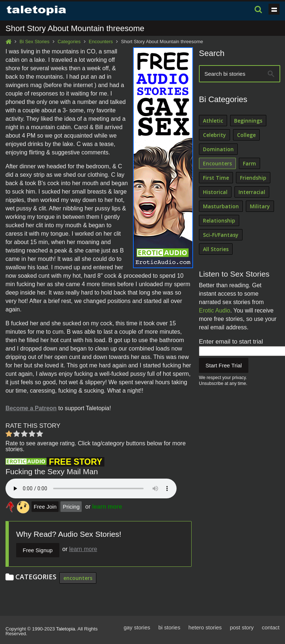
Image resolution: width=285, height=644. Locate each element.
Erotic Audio (214, 310)
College (246, 135)
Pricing (71, 507)
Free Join (45, 507)
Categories (69, 42)
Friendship (253, 178)
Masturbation (221, 206)
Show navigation (274, 9)
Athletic (213, 121)
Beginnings (248, 121)
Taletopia (66, 629)
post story (242, 627)
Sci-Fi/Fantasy (221, 235)
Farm (249, 163)
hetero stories (205, 627)
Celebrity (214, 135)
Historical (215, 192)
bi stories (169, 627)
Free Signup (38, 550)
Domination (218, 149)
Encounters (101, 42)
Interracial (252, 192)
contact (271, 627)
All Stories (216, 249)
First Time (216, 178)
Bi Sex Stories (34, 42)
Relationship (219, 220)
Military (260, 206)
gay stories (137, 627)
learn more (107, 507)
